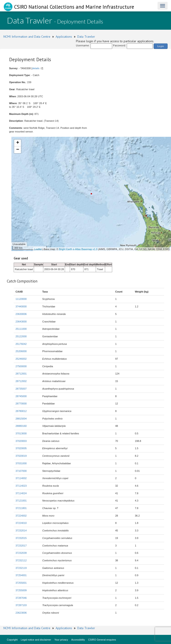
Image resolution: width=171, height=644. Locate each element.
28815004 (21, 419)
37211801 (21, 508)
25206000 (21, 351)
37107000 (21, 471)
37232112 (21, 560)
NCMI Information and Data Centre (27, 37)
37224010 (21, 523)
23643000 (21, 322)
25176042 (21, 344)
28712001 (21, 374)
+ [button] (18, 143)
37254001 (21, 575)
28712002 (21, 381)
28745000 (21, 396)
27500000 (21, 366)
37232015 (21, 538)
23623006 (21, 613)
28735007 (21, 389)
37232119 (21, 568)
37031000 (21, 463)
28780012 (21, 411)
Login (161, 46)
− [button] (18, 150)
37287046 (21, 598)
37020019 (21, 456)
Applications (64, 37)
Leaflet (38, 249)
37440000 (21, 306)
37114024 (21, 493)
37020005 (21, 448)
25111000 (21, 329)
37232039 (21, 553)
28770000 (21, 404)
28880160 (21, 426)
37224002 (21, 516)
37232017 (21, 546)
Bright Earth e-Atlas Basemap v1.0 (78, 249)
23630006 (21, 314)
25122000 (21, 336)
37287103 (21, 605)
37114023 (21, 486)
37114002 (21, 478)
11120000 (21, 299)
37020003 (21, 441)
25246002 (21, 359)
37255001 (21, 583)
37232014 (21, 531)
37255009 (21, 590)
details (36, 68)
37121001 (21, 501)
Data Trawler (86, 37)
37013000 (21, 433)
